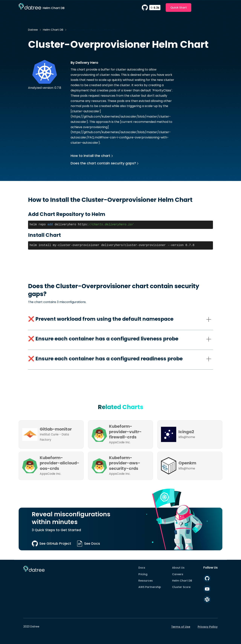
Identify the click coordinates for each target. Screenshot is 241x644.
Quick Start (179, 7)
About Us (178, 568)
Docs (142, 568)
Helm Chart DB (53, 30)
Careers (178, 574)
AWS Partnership (150, 587)
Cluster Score (181, 587)
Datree (33, 30)
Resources (146, 581)
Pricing (143, 574)
